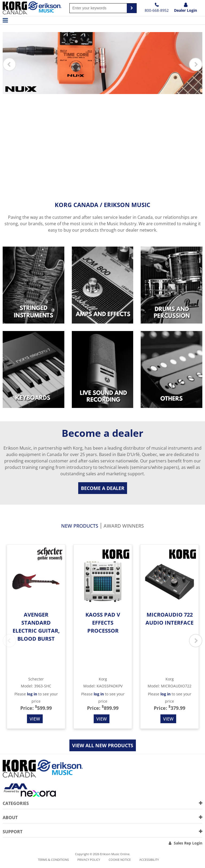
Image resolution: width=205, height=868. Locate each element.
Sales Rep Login (188, 843)
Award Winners (124, 526)
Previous (9, 65)
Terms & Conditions (53, 860)
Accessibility (149, 860)
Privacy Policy (89, 860)
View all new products (103, 745)
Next (196, 65)
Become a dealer (103, 488)
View (35, 719)
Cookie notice (120, 860)
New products (80, 526)
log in (32, 694)
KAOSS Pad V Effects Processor (103, 623)
